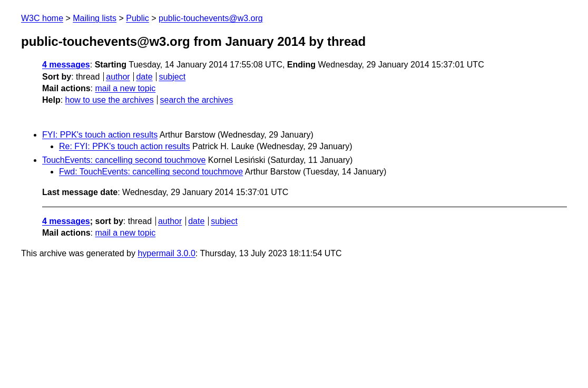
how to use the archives (110, 100)
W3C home (42, 18)
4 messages (66, 65)
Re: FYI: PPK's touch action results (125, 146)
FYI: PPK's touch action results (100, 135)
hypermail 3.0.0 (166, 253)
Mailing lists (95, 18)
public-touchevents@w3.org (211, 18)
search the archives (197, 100)
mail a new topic (125, 88)
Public (138, 18)
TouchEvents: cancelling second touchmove (124, 160)
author (118, 77)
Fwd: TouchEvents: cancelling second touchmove (151, 172)
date (144, 77)
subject (172, 77)
